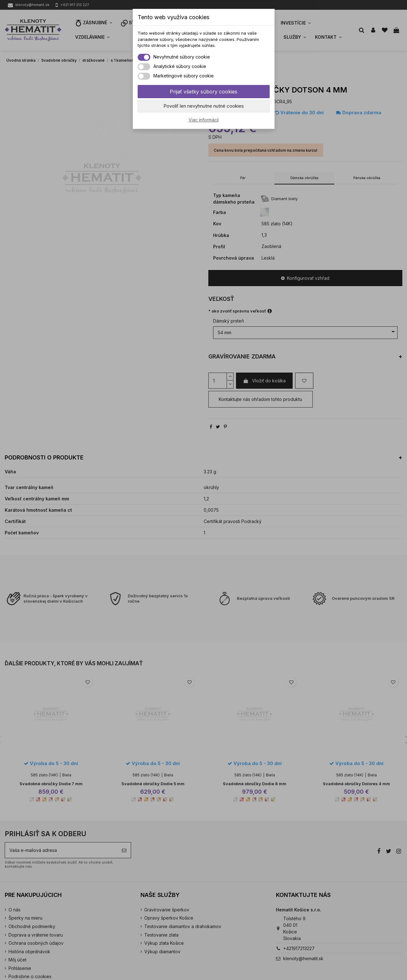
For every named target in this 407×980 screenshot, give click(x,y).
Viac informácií (204, 120)
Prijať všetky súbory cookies (203, 92)
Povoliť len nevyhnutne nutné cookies (204, 106)
